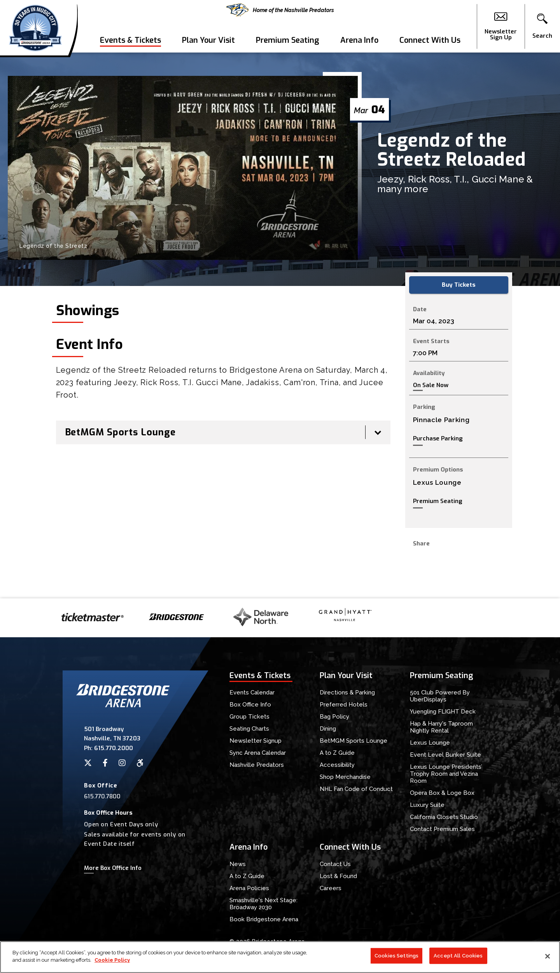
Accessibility (337, 765)
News (238, 864)
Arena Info (359, 40)
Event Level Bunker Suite (445, 755)
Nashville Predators (257, 765)
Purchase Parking (438, 438)
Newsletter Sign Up (501, 26)
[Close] (548, 959)
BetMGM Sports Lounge (353, 741)
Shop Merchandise (345, 777)
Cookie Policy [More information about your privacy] (112, 963)
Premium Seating (288, 40)
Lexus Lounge (430, 743)
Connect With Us (430, 40)
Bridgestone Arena (35, 26)
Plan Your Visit (208, 40)
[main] (280, 325)
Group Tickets (249, 717)
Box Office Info (250, 705)
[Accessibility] (140, 763)
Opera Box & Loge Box (442, 793)
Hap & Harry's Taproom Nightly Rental (441, 727)
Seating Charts (249, 729)
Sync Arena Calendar (258, 753)
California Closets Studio (444, 817)
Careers (331, 888)
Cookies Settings (396, 959)
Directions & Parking (347, 692)
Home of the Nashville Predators (280, 10)
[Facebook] (105, 763)
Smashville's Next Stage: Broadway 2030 (263, 904)
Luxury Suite (427, 805)
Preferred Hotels (344, 705)
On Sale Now (431, 385)
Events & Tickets (130, 40)
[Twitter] (88, 763)
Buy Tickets (459, 285)
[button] (542, 26)
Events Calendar (252, 692)
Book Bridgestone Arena (264, 919)
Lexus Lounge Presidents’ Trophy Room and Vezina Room (446, 774)
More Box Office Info (113, 868)
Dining (328, 729)
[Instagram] (122, 763)
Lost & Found (338, 876)
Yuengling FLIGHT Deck (443, 712)
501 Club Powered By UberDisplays (440, 696)
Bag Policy (334, 717)
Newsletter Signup (255, 741)
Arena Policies (249, 888)
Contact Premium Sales (442, 829)
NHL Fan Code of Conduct (356, 789)
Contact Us (335, 864)
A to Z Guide (337, 753)
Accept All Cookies (458, 959)
